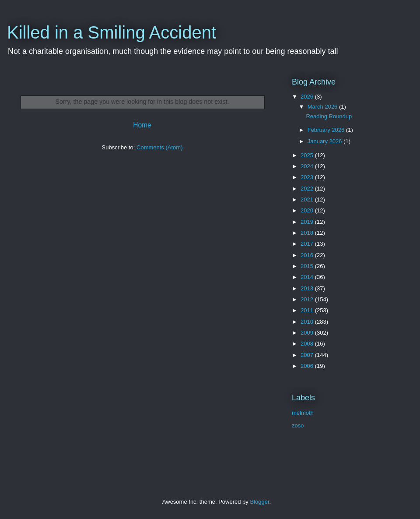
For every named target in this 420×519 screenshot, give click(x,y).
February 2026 (327, 130)
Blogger (259, 502)
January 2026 (325, 141)
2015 (308, 266)
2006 (308, 366)
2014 (308, 277)
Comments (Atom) (159, 147)
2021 (308, 199)
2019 (308, 222)
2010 (308, 322)
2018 (308, 233)
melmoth (303, 413)
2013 (308, 288)
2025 (308, 155)
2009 (308, 333)
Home (142, 125)
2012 (308, 299)
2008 (308, 344)
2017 (308, 244)
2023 (308, 177)
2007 (308, 355)
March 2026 (323, 107)
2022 (308, 189)
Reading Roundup (329, 116)
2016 (308, 255)
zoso (298, 425)
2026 (308, 97)
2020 (308, 210)
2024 (308, 166)
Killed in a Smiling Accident (112, 32)
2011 (308, 310)
